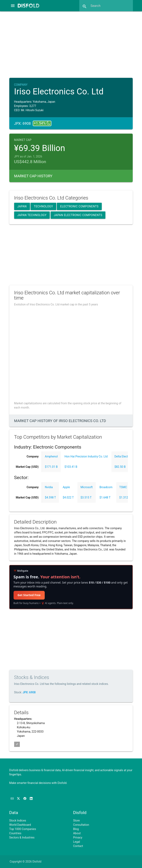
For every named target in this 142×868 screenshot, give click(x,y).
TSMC (123, 487)
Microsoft (87, 487)
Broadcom (106, 487)
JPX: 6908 (29, 692)
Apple (66, 487)
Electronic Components (79, 206)
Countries (15, 833)
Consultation (81, 825)
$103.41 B (71, 467)
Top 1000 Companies (23, 829)
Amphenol (51, 456)
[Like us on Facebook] (25, 798)
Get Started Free (29, 595)
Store (76, 820)
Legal (76, 842)
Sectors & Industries (22, 837)
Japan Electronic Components (78, 215)
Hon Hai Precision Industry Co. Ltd (86, 456)
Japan (22, 206)
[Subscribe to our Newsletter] (12, 798)
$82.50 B (120, 467)
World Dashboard (20, 825)
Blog (76, 829)
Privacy (78, 837)
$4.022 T (68, 497)
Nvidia (49, 487)
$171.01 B (51, 467)
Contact (78, 846)
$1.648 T (105, 497)
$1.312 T (125, 497)
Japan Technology (32, 215)
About (77, 833)
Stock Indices (18, 820)
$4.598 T (50, 497)
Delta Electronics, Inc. (128, 456)
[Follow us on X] (19, 798)
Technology (43, 206)
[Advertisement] (74, 44)
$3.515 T (86, 497)
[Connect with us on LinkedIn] (31, 798)
